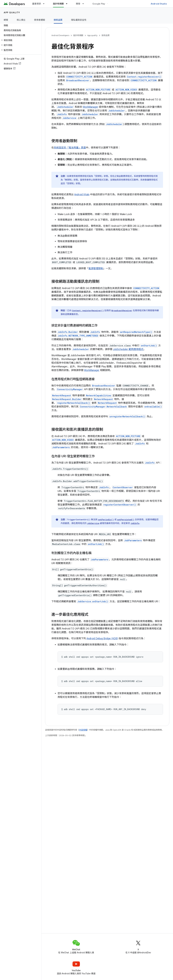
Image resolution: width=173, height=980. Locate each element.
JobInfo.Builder (68, 332)
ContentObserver (123, 487)
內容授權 (83, 730)
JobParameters (61, 447)
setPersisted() (126, 520)
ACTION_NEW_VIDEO (126, 90)
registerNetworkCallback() (74, 403)
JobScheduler (65, 107)
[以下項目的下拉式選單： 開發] (84, 4)
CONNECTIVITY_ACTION (79, 77)
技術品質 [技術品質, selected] (58, 20)
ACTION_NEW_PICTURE (98, 90)
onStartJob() (149, 346)
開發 (78, 4)
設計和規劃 (78, 35)
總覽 (6, 20)
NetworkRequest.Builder (67, 399)
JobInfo (62, 114)
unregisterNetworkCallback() (127, 416)
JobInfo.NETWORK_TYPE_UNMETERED (78, 336)
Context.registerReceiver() (144, 77)
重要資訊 (37, 4)
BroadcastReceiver (78, 80)
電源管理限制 (96, 269)
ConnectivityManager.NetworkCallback (103, 407)
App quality (12, 12)
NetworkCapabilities (99, 395)
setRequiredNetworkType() (136, 332)
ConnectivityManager (70, 389)
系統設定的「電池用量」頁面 (70, 148)
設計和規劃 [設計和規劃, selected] (58, 4)
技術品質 (106, 35)
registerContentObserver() (120, 505)
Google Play (99, 4)
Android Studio (159, 4)
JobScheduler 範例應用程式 (128, 349)
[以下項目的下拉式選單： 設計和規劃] (68, 4)
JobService (69, 118)
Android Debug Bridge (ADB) (102, 639)
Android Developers (60, 35)
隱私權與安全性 (79, 20)
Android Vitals (82, 195)
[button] (20, 40)
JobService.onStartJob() (93, 601)
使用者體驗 (40, 20)
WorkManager (91, 107)
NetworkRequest (62, 395)
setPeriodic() (106, 520)
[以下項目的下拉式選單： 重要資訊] (45, 4)
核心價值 (21, 20)
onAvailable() (153, 407)
